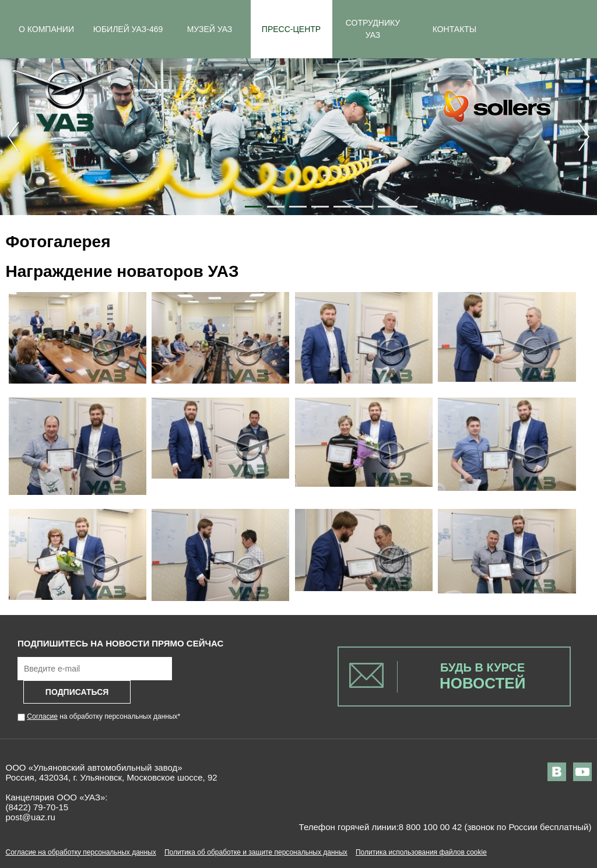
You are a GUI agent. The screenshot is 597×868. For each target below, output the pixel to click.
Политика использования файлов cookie (421, 852)
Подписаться (77, 692)
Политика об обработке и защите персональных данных (256, 852)
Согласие (42, 716)
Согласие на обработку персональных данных (81, 852)
